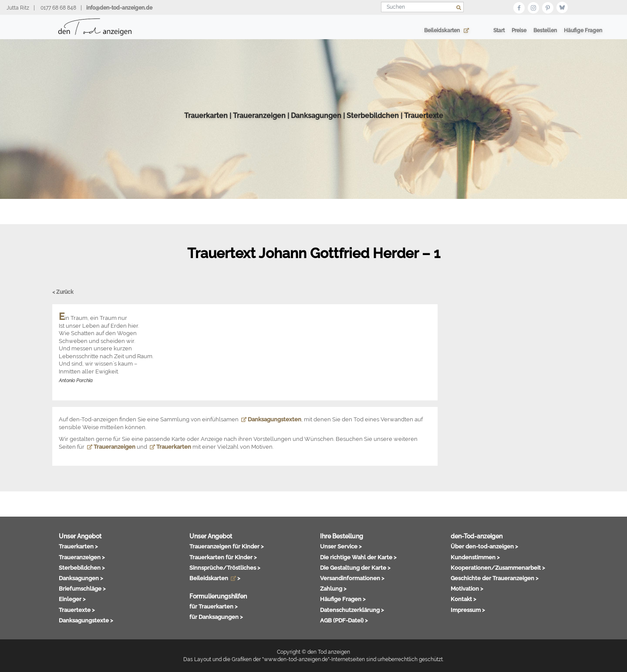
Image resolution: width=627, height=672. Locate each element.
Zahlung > (333, 588)
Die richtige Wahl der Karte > (358, 557)
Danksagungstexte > (86, 620)
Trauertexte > (77, 610)
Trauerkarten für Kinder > (223, 557)
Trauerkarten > (78, 546)
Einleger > (72, 599)
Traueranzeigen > (82, 557)
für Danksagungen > (216, 617)
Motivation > (467, 588)
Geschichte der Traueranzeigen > (495, 578)
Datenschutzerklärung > (352, 610)
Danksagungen (316, 128)
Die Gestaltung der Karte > (355, 568)
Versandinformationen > (352, 578)
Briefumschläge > (82, 588)
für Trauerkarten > (214, 606)
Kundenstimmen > (475, 557)
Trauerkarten (206, 128)
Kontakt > (464, 599)
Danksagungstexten (271, 419)
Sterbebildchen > (82, 568)
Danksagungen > (81, 578)
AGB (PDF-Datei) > (344, 620)
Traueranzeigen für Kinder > (227, 546)
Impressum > (468, 610)
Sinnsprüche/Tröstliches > (225, 568)
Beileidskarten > (215, 578)
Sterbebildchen (373, 128)
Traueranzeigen (259, 128)
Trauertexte (424, 128)
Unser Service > (341, 546)
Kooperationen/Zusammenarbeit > (498, 568)
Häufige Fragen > (343, 599)
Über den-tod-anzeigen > (484, 546)
